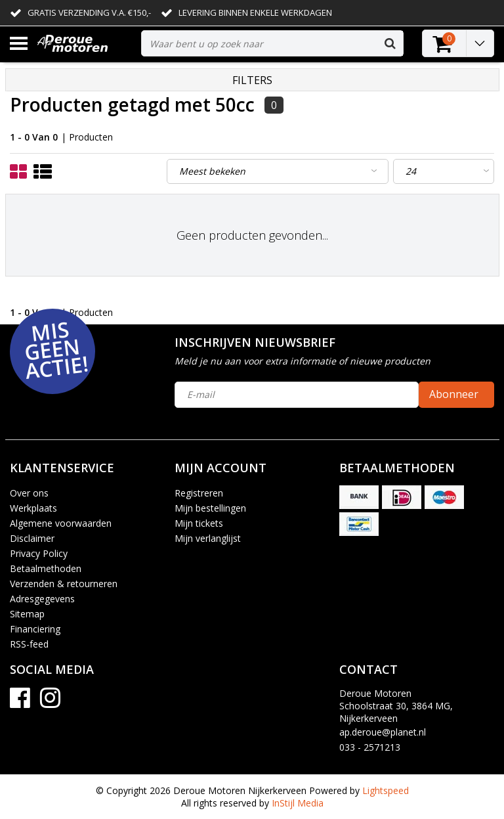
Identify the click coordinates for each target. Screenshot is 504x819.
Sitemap (27, 614)
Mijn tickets (199, 523)
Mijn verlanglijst (208, 538)
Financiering (35, 629)
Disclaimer (32, 538)
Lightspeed (386, 790)
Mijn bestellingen (210, 508)
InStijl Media (298, 803)
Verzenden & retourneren (64, 584)
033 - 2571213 (370, 747)
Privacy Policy (39, 553)
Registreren (199, 493)
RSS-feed (29, 644)
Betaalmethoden (46, 568)
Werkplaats (33, 508)
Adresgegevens (42, 599)
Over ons (29, 493)
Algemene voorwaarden (61, 523)
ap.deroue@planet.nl (383, 732)
